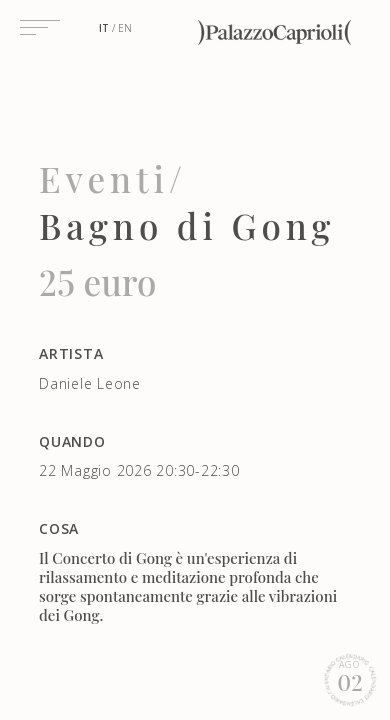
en (125, 28)
